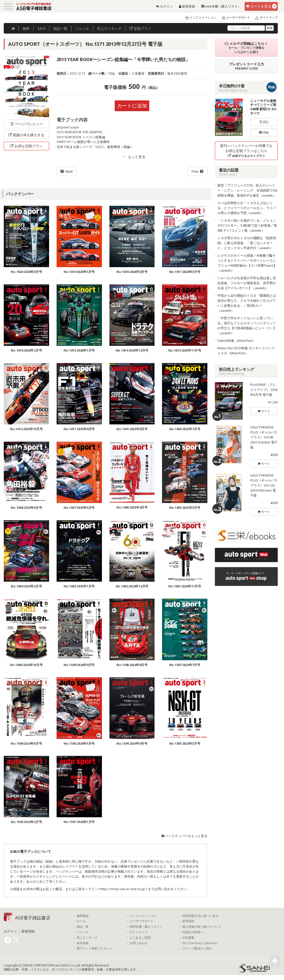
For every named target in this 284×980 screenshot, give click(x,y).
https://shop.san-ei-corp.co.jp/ (123, 889)
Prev (195, 171)
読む (264, 122)
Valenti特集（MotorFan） (236, 341)
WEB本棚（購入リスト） (146, 927)
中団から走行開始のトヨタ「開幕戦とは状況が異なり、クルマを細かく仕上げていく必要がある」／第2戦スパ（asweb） (247, 303)
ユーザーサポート (234, 17)
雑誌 (60, 28)
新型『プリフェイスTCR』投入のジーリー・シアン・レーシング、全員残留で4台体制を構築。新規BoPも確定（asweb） (248, 190)
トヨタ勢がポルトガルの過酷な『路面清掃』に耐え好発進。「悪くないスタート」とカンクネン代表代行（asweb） (247, 243)
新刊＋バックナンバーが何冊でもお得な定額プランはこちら (246, 151)
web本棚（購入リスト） (221, 6)
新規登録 (187, 6)
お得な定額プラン (26, 146)
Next (69, 171)
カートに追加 (132, 106)
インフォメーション (199, 17)
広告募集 (188, 938)
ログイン (165, 6)
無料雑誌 (83, 916)
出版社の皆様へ (193, 932)
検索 (270, 28)
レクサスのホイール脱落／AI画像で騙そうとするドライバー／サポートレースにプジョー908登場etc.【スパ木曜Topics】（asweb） (247, 263)
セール (81, 921)
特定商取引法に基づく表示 (200, 916)
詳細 (264, 132)
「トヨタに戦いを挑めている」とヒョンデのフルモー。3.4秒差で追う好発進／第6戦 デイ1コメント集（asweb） (247, 225)
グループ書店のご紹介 (197, 948)
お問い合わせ (138, 943)
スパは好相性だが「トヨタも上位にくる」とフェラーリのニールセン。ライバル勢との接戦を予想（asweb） (247, 208)
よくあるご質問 (140, 938)
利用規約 (188, 921)
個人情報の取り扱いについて (202, 927)
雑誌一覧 (83, 927)
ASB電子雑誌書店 (33, 918)
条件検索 (83, 943)
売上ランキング (87, 938)
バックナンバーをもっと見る (184, 836)
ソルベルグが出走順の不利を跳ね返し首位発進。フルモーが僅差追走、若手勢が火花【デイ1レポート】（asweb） (247, 283)
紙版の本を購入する (26, 135)
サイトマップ (264, 17)
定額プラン (140, 28)
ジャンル (82, 28)
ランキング (109, 28)
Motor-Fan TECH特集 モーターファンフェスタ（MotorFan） (246, 351)
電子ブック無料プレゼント (95, 948)
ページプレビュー (26, 124)
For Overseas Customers (200, 943)
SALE (41, 28)
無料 (26, 28)
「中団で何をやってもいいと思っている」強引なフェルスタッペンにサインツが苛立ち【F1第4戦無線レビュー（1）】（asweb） (247, 325)
